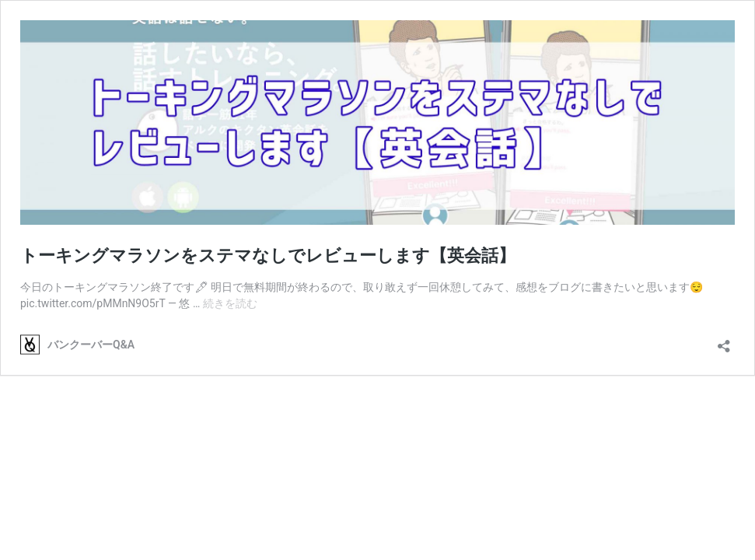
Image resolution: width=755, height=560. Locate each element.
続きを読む (230, 303)
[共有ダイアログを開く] (724, 341)
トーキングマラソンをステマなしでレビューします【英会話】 (268, 255)
